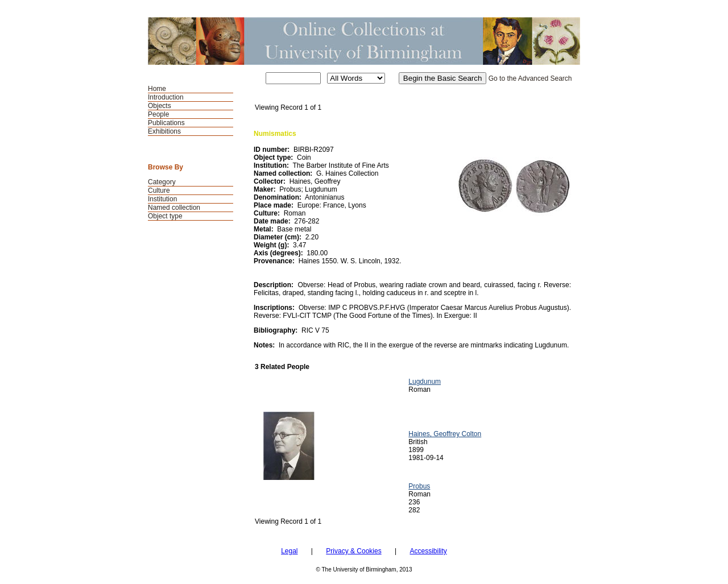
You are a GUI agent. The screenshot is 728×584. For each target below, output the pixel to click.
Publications (166, 123)
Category (162, 182)
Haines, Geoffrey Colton (445, 434)
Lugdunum (425, 382)
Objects (160, 106)
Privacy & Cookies (353, 551)
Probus (419, 486)
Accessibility (428, 551)
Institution (162, 199)
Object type (165, 216)
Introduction (166, 97)
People (158, 114)
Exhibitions (164, 131)
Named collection (174, 208)
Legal (289, 551)
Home (157, 89)
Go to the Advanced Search (530, 78)
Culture (159, 190)
